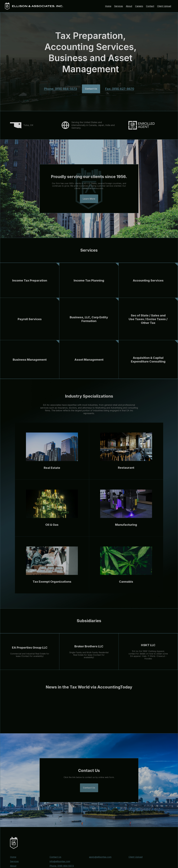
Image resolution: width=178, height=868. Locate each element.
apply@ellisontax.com (100, 857)
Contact (150, 6)
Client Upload (164, 6)
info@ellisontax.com (60, 861)
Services (119, 6)
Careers (139, 6)
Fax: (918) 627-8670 (120, 89)
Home (108, 6)
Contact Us (55, 857)
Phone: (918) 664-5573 (61, 89)
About (129, 6)
